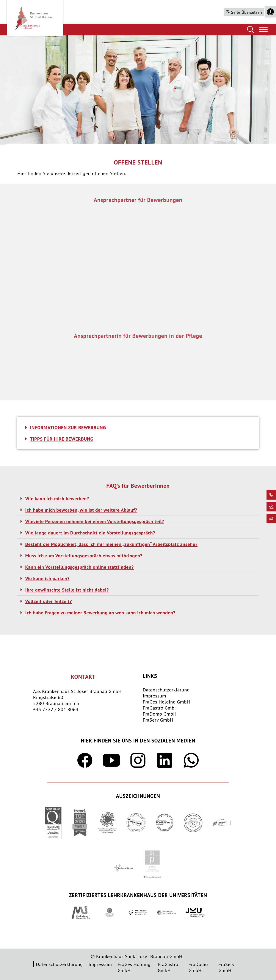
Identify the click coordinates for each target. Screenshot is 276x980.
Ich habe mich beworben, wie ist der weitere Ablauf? (81, 510)
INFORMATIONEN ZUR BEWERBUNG (68, 427)
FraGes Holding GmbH (166, 702)
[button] (270, 12)
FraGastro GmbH (160, 708)
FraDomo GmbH (160, 714)
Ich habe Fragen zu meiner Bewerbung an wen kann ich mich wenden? (100, 613)
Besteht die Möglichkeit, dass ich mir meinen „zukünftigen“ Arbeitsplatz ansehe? (111, 544)
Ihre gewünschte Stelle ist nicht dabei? (67, 590)
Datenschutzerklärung (166, 690)
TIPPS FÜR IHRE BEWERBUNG (62, 439)
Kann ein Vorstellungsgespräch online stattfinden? (79, 567)
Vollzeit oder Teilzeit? (49, 601)
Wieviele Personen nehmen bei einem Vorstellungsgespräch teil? (95, 521)
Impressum (154, 696)
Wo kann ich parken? (47, 578)
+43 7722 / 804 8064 (56, 709)
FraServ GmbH (158, 720)
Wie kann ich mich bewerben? (57, 499)
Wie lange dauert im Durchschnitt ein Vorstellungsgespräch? (90, 533)
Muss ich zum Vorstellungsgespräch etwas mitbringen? (84, 556)
